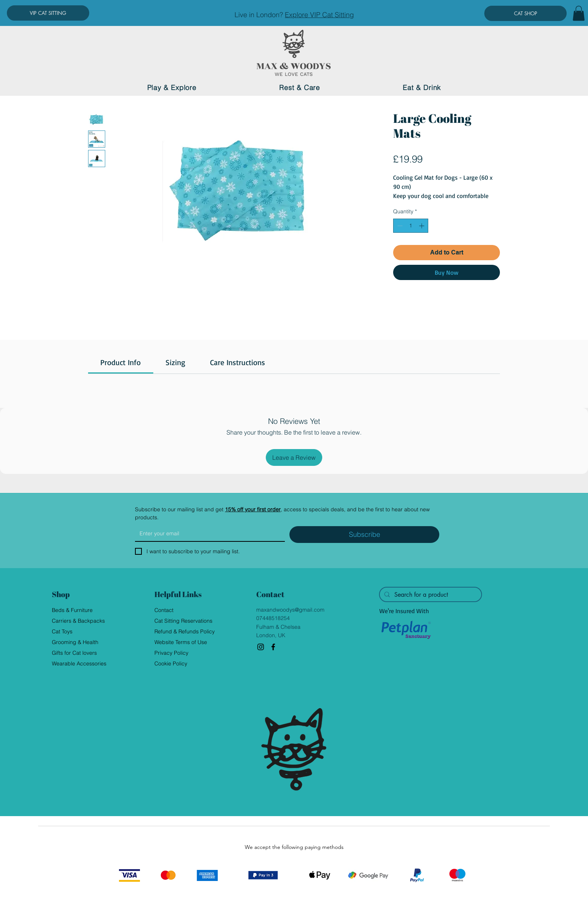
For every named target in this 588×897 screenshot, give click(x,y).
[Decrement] (399, 226)
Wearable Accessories (79, 663)
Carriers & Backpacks (78, 621)
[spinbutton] (411, 226)
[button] (579, 13)
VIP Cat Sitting (332, 15)
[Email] (208, 533)
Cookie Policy (171, 663)
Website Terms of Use (181, 642)
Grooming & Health (75, 642)
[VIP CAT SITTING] (48, 13)
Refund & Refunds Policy (185, 631)
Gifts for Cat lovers (74, 653)
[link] (120, 362)
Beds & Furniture (72, 610)
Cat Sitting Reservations (183, 621)
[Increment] (422, 226)
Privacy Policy (171, 653)
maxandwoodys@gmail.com (290, 610)
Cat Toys (62, 631)
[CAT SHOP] (525, 13)
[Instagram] (261, 647)
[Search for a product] (430, 595)
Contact (164, 610)
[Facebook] (273, 647)
